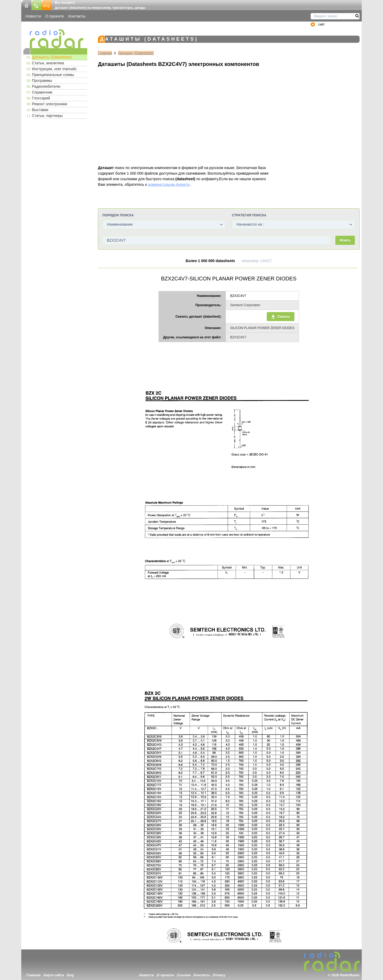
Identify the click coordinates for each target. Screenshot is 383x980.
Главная (105, 53)
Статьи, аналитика (48, 63)
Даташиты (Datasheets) (52, 57)
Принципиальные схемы (53, 75)
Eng (70, 975)
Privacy (219, 975)
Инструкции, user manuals (54, 69)
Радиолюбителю (46, 86)
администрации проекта (169, 184)
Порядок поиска (118, 215)
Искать (345, 240)
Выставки (40, 110)
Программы (42, 81)
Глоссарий (41, 98)
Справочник (42, 92)
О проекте (55, 16)
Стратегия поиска (249, 215)
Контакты (77, 16)
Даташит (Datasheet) (136, 53)
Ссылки (184, 975)
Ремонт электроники (50, 104)
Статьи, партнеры (47, 116)
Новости (33, 16)
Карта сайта (54, 975)
